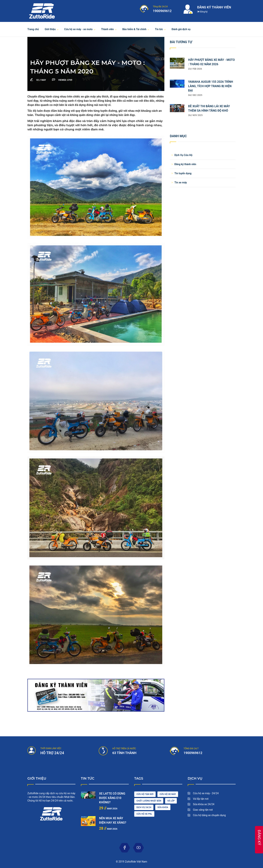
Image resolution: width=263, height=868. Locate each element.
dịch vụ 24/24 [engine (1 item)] (144, 807)
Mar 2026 (108, 809)
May (41, 80)
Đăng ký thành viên (185, 164)
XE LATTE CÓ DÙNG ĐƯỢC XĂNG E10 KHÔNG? (112, 798)
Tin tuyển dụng (183, 173)
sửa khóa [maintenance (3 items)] (163, 807)
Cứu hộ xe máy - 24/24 (206, 793)
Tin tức (159, 29)
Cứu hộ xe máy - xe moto (78, 29)
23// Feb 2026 (195, 69)
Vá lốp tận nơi (201, 799)
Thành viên (107, 29)
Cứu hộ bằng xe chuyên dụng (209, 815)
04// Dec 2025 (195, 95)
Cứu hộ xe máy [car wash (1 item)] (168, 794)
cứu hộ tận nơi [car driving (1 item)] (145, 794)
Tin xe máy (181, 182)
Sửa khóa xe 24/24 (204, 804)
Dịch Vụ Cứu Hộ (183, 155)
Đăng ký (202, 12)
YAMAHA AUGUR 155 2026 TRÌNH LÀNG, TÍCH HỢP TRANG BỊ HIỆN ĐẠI (211, 86)
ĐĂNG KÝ (259, 837)
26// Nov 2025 (195, 115)
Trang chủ (33, 29)
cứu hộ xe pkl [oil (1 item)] (144, 814)
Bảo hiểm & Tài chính (134, 29)
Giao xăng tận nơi (203, 810)
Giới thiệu (50, 29)
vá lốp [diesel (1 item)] (171, 801)
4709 (65, 80)
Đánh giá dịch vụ (181, 29)
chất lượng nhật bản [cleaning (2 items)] (149, 801)
